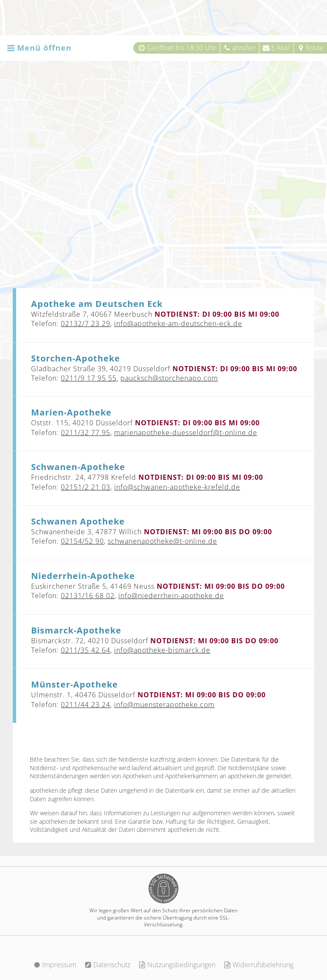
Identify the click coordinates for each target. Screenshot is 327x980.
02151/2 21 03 (86, 487)
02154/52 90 (82, 541)
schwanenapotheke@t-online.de (162, 541)
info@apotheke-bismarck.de (162, 650)
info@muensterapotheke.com (164, 705)
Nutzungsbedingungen (177, 965)
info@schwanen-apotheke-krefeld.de (177, 487)
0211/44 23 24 (86, 705)
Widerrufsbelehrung (259, 965)
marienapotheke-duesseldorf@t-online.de (186, 433)
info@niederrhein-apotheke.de (171, 596)
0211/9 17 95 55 (89, 378)
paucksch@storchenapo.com (169, 378)
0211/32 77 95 (86, 433)
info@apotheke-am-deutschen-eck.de (178, 324)
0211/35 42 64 (86, 650)
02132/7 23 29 (86, 324)
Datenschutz (108, 965)
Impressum (55, 965)
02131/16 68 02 (88, 596)
